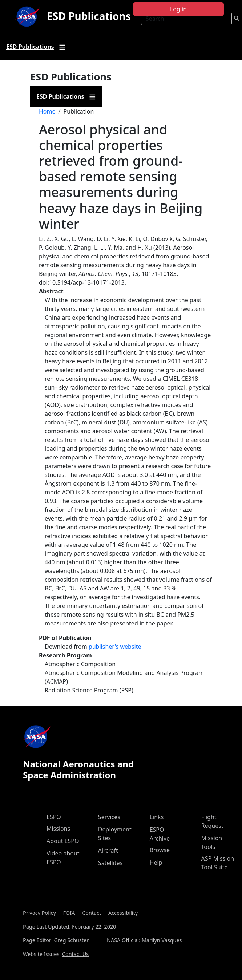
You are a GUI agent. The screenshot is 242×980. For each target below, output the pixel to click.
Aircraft (108, 850)
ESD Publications (89, 16)
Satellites (110, 863)
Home (47, 111)
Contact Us (75, 954)
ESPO (54, 817)
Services (109, 817)
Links (157, 817)
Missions (58, 829)
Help (156, 862)
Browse (160, 850)
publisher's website (115, 647)
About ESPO (63, 841)
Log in (178, 9)
